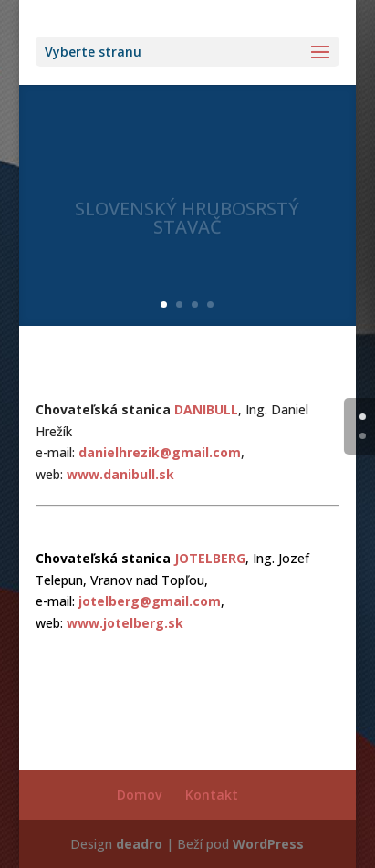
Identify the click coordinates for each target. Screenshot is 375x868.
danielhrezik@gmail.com (160, 452)
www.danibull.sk (120, 474)
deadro (139, 844)
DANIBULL (206, 409)
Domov (139, 795)
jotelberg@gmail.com (150, 601)
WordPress (268, 844)
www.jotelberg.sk (125, 623)
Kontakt (212, 795)
